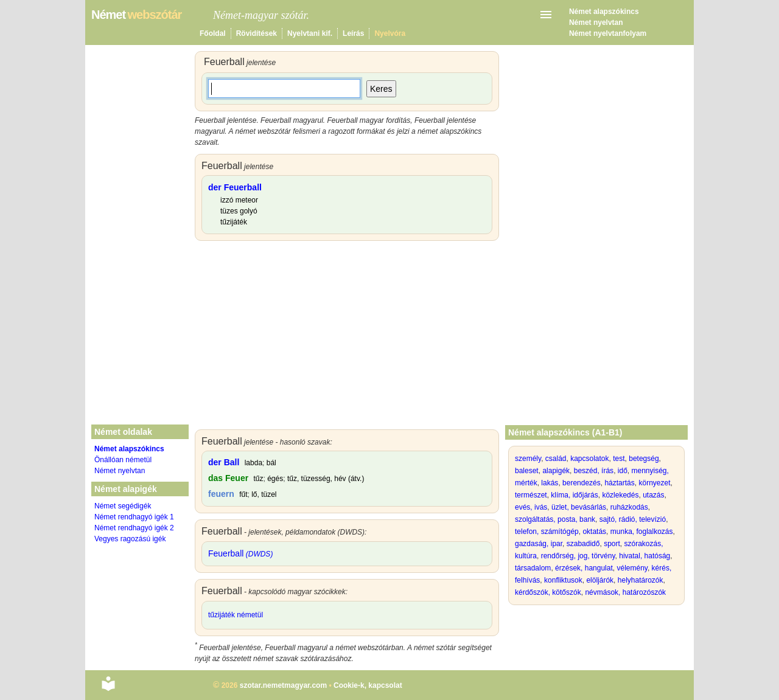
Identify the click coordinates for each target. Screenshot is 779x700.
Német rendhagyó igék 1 (134, 517)
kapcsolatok (589, 459)
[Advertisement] (347, 338)
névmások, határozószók (625, 592)
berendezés (582, 483)
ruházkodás (629, 507)
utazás (653, 495)
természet (531, 495)
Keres (381, 89)
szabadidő (583, 544)
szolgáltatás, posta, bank (555, 519)
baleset (527, 471)
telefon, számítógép (547, 532)
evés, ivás (531, 507)
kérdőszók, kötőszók (548, 592)
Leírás (353, 33)
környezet (654, 483)
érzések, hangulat (584, 568)
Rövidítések (257, 33)
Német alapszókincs (604, 12)
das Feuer (228, 478)
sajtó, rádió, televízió (633, 519)
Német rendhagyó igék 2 (134, 528)
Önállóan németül (123, 460)
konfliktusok (563, 580)
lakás (550, 483)
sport (612, 544)
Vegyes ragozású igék (130, 539)
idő (623, 471)
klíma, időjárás (574, 495)
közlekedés (620, 495)
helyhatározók (641, 580)
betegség (644, 459)
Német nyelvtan (596, 23)
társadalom (533, 568)
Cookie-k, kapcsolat (368, 685)
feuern (221, 494)
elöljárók (600, 580)
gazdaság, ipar (539, 544)
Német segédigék (123, 506)
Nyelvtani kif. (310, 33)
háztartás (619, 483)
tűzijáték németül (236, 615)
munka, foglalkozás (642, 532)
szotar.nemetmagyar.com (283, 685)
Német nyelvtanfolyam (608, 33)
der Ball (224, 462)
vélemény (632, 568)
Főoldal (213, 33)
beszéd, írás (594, 471)
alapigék (556, 471)
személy (528, 459)
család (556, 459)
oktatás (594, 532)
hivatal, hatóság (645, 556)
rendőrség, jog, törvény (578, 556)
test (619, 459)
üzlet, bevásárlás (579, 507)
